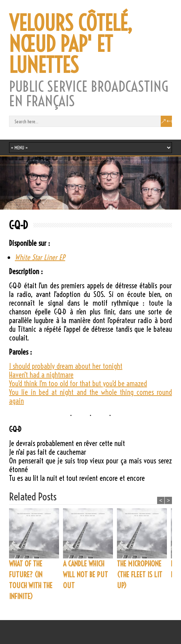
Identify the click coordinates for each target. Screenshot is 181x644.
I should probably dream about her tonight (66, 366)
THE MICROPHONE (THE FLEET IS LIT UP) (140, 575)
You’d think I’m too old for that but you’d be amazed (78, 383)
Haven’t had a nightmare (41, 375)
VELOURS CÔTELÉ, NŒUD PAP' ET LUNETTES (71, 44)
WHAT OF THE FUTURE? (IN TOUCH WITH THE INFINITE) (31, 580)
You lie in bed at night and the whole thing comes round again (90, 397)
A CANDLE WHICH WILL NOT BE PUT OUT (85, 575)
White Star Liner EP (40, 257)
